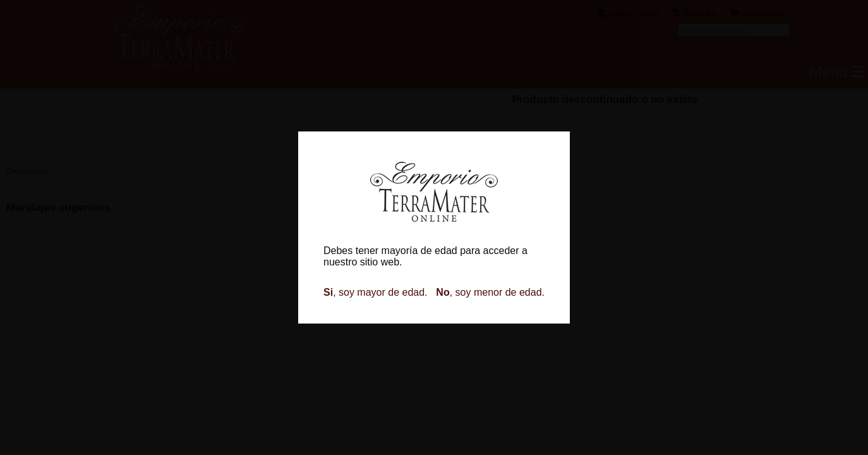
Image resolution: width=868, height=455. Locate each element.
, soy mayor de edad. (376, 292)
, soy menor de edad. (490, 292)
